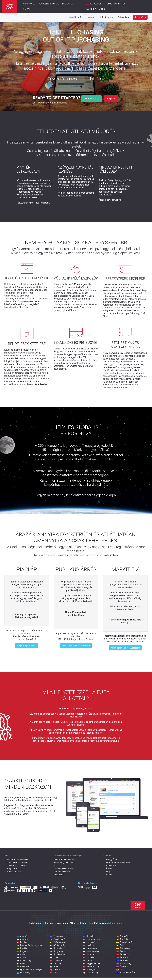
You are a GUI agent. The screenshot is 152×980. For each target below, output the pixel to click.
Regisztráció (140, 17)
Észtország (23, 973)
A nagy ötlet (29, 4)
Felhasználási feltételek (16, 860)
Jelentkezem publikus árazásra (76, 646)
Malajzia (89, 954)
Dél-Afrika (23, 966)
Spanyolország (125, 942)
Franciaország (58, 939)
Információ (107, 17)
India (54, 957)
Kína (54, 973)
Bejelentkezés (124, 17)
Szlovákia (122, 957)
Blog (110, 4)
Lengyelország (91, 939)
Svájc (121, 945)
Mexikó (88, 960)
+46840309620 (68, 860)
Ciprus (21, 957)
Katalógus (94, 4)
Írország (55, 963)
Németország (91, 966)
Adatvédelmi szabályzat (17, 863)
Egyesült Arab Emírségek (30, 969)
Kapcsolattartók (96, 9)
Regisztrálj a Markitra (27, 646)
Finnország (57, 936)
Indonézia (56, 960)
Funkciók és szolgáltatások (116, 863)
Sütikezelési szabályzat (16, 866)
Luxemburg (90, 948)
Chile (21, 954)
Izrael (54, 966)
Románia (122, 939)
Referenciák (67, 4)
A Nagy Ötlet (110, 860)
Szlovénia (122, 960)
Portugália (123, 936)
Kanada (55, 969)
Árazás (26, 9)
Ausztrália (23, 936)
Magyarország (91, 951)
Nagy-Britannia (91, 963)
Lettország (90, 942)
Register (111, 99)
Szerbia (121, 951)
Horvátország (58, 954)
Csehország (24, 960)
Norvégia (89, 969)
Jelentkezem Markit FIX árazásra (125, 648)
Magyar (91, 17)
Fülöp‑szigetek (58, 942)
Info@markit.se (66, 863)
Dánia (21, 963)
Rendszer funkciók (49, 4)
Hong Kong (57, 951)
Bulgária (22, 951)
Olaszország (90, 973)
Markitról (120, 4)
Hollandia (56, 948)
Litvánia (88, 945)
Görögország (57, 945)
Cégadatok (11, 869)
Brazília (22, 948)
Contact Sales (91, 99)
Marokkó (89, 957)
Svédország (123, 948)
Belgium (22, 942)
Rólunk (107, 875)
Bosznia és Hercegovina (29, 945)
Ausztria (22, 939)
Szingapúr (123, 954)
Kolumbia (89, 936)
